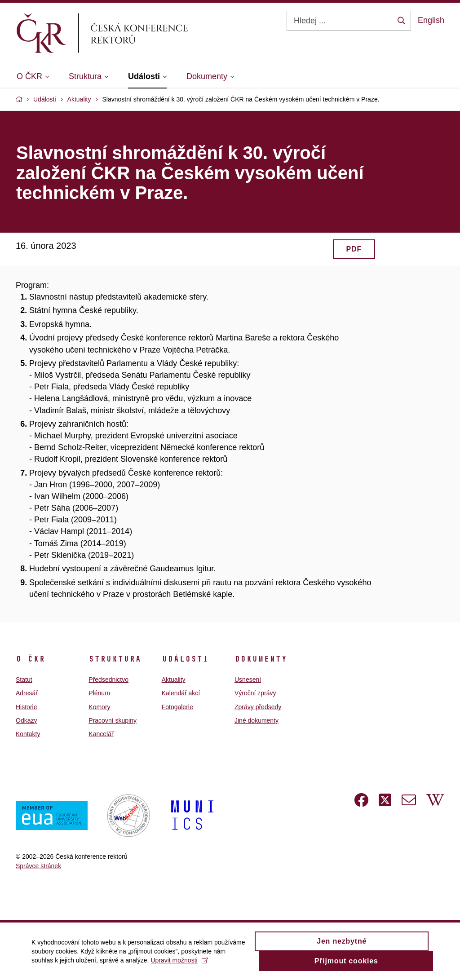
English (431, 20)
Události (185, 659)
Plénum (99, 693)
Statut (24, 680)
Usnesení (248, 680)
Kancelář (101, 734)
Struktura (115, 659)
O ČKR (30, 659)
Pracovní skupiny (113, 720)
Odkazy (26, 720)
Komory (99, 707)
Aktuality (174, 680)
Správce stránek (38, 866)
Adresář (27, 693)
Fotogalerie (177, 707)
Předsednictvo (108, 680)
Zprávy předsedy (258, 707)
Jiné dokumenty (257, 720)
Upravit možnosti (179, 964)
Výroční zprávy (255, 693)
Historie (26, 707)
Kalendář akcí (181, 693)
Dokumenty (261, 659)
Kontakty (28, 734)
